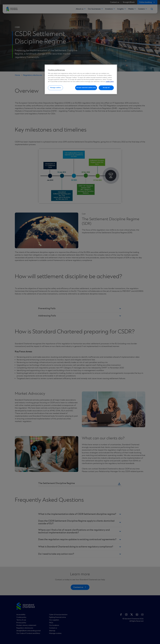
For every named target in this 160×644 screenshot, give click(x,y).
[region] (81, 79)
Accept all (106, 88)
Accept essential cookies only (86, 88)
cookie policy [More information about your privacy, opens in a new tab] (110, 82)
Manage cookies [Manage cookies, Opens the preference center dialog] (55, 88)
